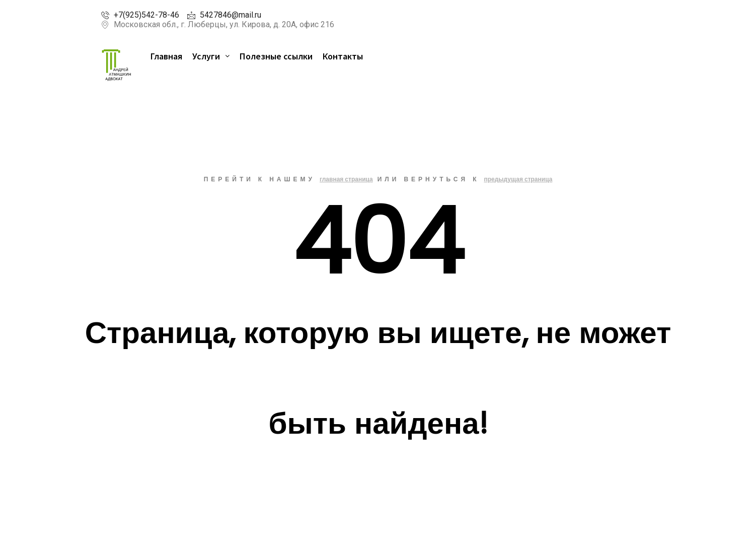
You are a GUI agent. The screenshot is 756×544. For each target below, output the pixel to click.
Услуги (211, 56)
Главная (166, 56)
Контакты (343, 56)
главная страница (346, 179)
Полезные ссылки (276, 56)
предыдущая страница (518, 179)
